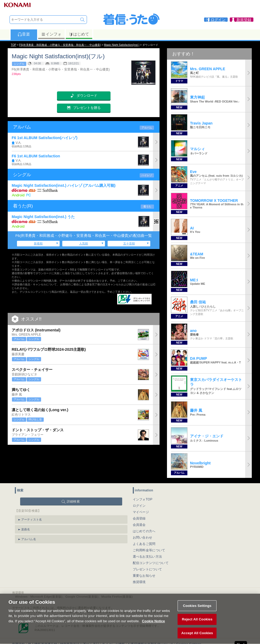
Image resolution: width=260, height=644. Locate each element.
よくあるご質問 (144, 544)
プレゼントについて (147, 569)
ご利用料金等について (149, 550)
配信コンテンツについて (151, 563)
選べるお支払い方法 (147, 557)
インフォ (51, 34)
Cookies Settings (197, 611)
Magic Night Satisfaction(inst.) (122, 45)
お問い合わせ (143, 538)
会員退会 (139, 525)
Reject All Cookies (197, 625)
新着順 (38, 243)
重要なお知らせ (144, 576)
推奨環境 (139, 582)
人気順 (84, 243)
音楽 (24, 34)
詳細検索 (73, 501)
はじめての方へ (144, 531)
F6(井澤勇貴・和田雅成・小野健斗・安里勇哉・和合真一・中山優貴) (60, 45)
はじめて (79, 34)
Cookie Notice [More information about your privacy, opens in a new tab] (154, 627)
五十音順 (129, 243)
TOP (14, 45)
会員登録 (139, 518)
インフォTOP (143, 499)
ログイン (139, 506)
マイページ (141, 512)
